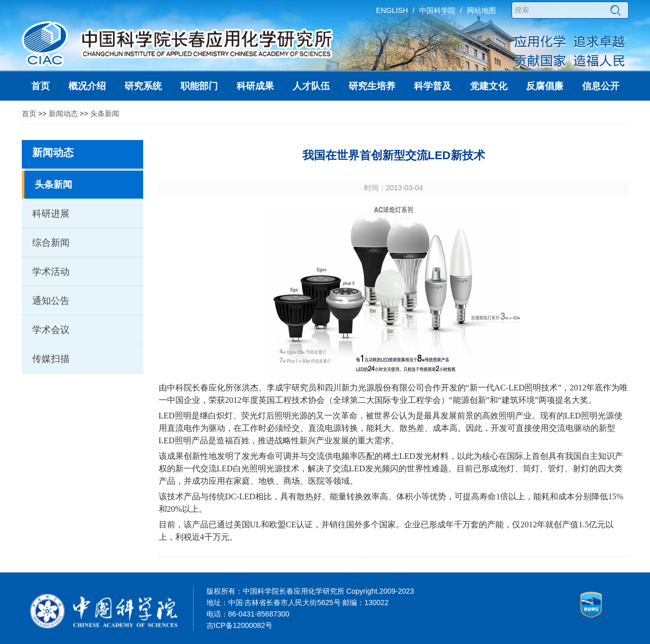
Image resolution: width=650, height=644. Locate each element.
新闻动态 (63, 114)
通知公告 (51, 301)
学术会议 (51, 330)
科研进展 (51, 214)
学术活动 (51, 272)
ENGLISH (392, 10)
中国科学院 (437, 10)
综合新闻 (51, 243)
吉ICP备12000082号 (240, 625)
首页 (29, 114)
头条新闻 (105, 114)
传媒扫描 (51, 359)
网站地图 (481, 10)
